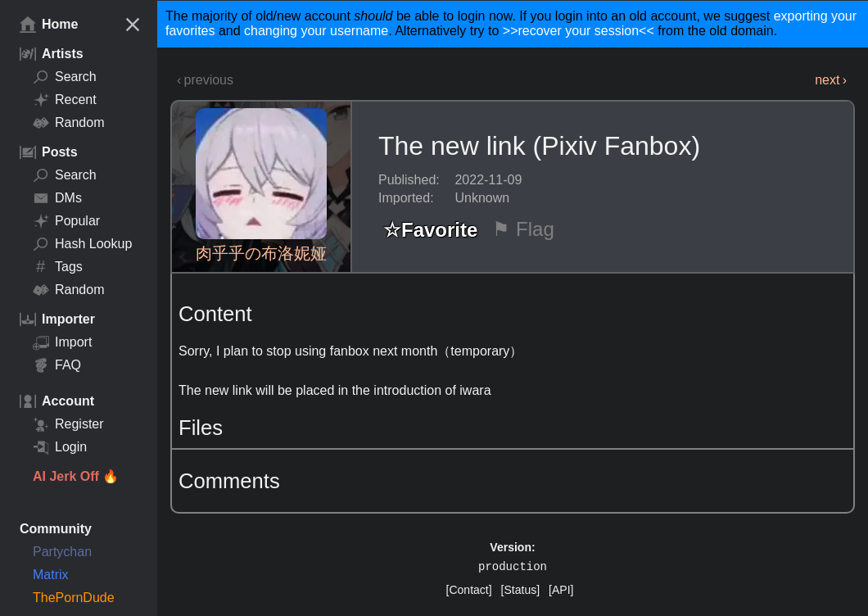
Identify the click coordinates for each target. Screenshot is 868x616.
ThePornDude (74, 598)
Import (62, 342)
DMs (57, 198)
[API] (561, 590)
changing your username (316, 31)
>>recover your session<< (579, 31)
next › (831, 80)
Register (68, 424)
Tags (58, 267)
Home (49, 25)
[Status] (520, 590)
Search (65, 77)
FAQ (57, 365)
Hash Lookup (82, 244)
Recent (65, 100)
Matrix (51, 575)
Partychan (62, 552)
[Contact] (469, 590)
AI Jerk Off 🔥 (76, 476)
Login (60, 447)
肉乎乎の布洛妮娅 (261, 253)
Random (68, 123)
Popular (66, 221)
